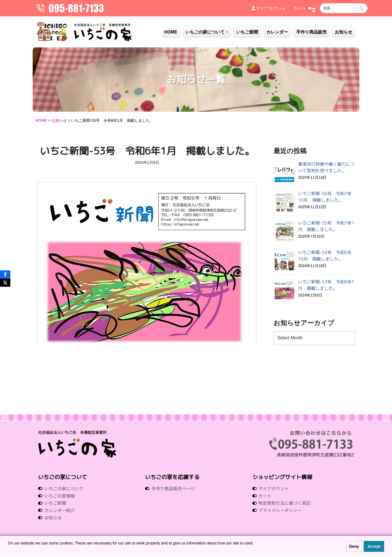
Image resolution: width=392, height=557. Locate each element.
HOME (171, 32)
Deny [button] (354, 546)
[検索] (338, 8)
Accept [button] (374, 546)
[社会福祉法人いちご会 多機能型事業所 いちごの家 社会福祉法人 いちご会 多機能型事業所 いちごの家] (84, 32)
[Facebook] (5, 274)
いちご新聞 (247, 32)
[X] (5, 283)
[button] (227, 32)
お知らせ (344, 32)
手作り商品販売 (311, 32)
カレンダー (277, 32)
